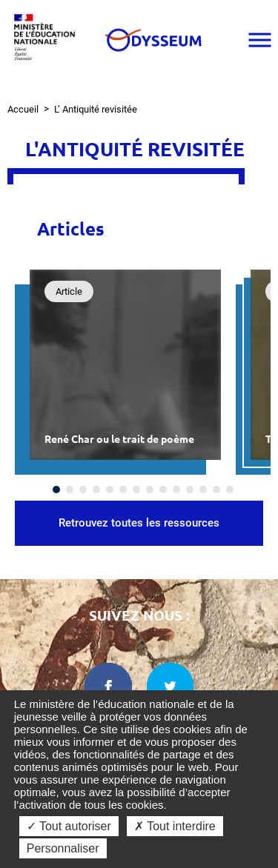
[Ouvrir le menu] (259, 40)
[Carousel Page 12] (203, 490)
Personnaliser (63, 848)
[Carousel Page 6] (123, 490)
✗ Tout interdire (175, 826)
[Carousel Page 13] (216, 490)
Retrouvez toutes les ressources (139, 523)
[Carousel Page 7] (136, 490)
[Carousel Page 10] (176, 490)
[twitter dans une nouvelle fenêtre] (171, 687)
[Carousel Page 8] (150, 490)
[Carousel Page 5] (110, 490)
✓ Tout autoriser (69, 826)
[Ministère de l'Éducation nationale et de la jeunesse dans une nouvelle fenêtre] (48, 40)
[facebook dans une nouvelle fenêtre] (108, 687)
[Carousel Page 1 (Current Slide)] (56, 490)
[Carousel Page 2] (70, 490)
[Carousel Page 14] (230, 490)
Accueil (23, 109)
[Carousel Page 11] (190, 490)
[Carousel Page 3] (83, 490)
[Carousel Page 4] (96, 490)
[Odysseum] (152, 40)
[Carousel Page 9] (163, 490)
